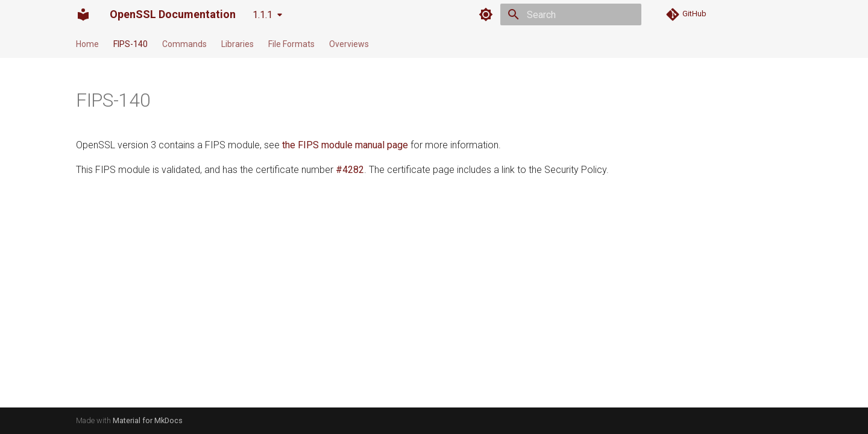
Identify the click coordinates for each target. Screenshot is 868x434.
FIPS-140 (131, 44)
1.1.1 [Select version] (263, 15)
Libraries (237, 44)
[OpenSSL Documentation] (83, 14)
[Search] (571, 14)
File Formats (291, 44)
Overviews (349, 44)
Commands (184, 44)
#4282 (350, 170)
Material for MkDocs (148, 420)
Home (87, 44)
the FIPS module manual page (345, 145)
